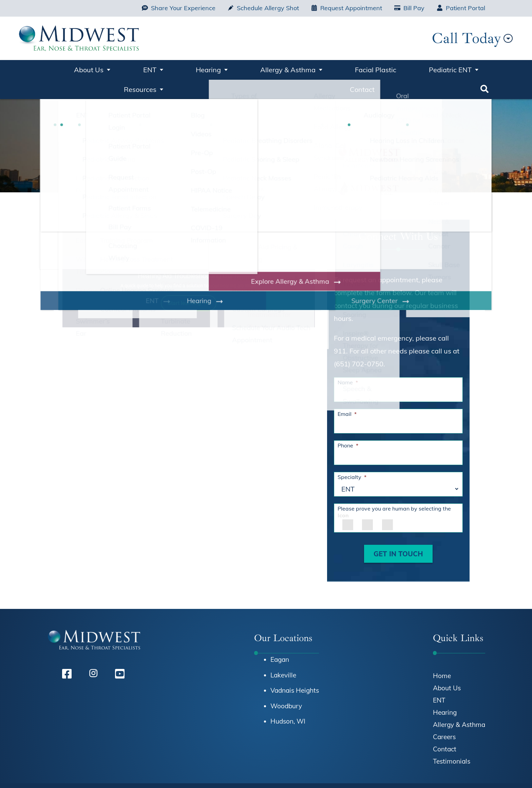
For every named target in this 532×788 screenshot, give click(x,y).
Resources (403, 68)
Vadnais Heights (295, 668)
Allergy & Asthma (223, 68)
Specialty (352, 455)
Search (485, 71)
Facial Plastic (291, 68)
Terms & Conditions (435, 773)
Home (48, 71)
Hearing (163, 68)
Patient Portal (461, 8)
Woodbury (286, 684)
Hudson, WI (288, 699)
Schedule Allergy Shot (263, 8)
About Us (82, 68)
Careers (444, 715)
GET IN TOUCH (398, 532)
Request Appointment (347, 8)
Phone (348, 423)
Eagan (280, 637)
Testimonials (452, 739)
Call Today (442, 38)
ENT (124, 68)
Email (347, 392)
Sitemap (480, 773)
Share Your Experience (179, 8)
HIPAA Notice (336, 773)
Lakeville (283, 653)
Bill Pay (409, 8)
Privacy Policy (382, 773)
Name (348, 360)
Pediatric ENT (346, 68)
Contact (452, 68)
